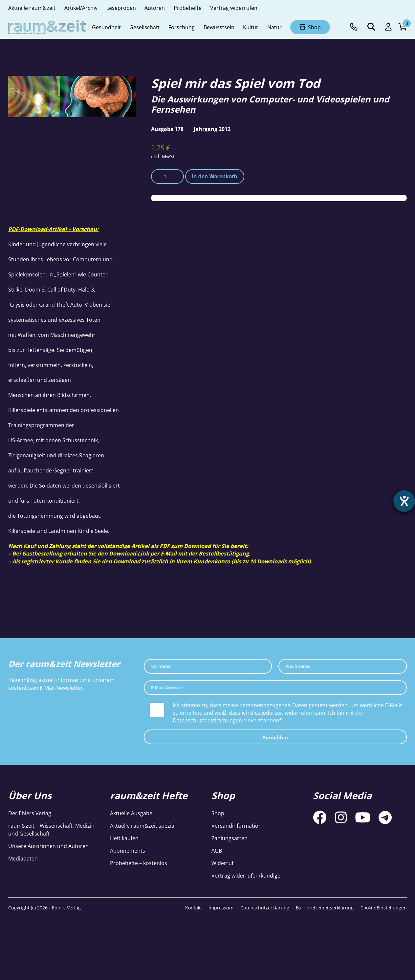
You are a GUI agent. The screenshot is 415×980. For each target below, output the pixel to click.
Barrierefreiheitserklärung (325, 908)
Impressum (221, 908)
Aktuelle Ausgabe (131, 813)
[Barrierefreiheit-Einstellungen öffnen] (404, 501)
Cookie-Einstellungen (384, 908)
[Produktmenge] (167, 176)
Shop (218, 813)
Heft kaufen (124, 838)
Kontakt (194, 908)
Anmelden (275, 737)
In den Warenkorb (215, 176)
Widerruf (222, 863)
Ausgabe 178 (167, 129)
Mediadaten (23, 858)
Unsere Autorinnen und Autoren (48, 846)
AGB (217, 850)
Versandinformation (237, 826)
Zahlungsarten (229, 838)
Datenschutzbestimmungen (207, 720)
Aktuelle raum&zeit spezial (143, 826)
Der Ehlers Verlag (30, 813)
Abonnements (128, 850)
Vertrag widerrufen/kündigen (248, 875)
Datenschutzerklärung (265, 908)
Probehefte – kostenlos (139, 863)
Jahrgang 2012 (212, 129)
